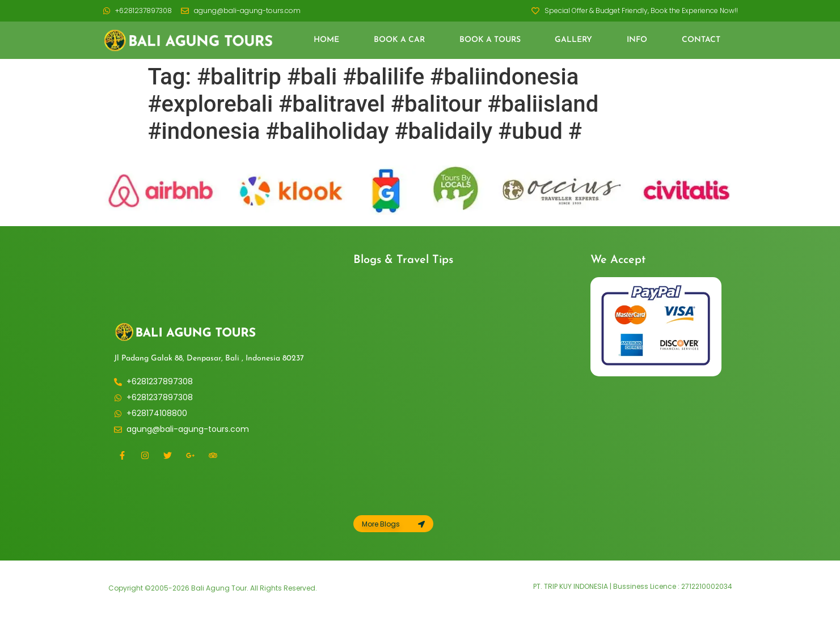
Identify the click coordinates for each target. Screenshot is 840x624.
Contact (701, 40)
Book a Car (399, 40)
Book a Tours (490, 40)
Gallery (573, 40)
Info (637, 40)
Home (326, 40)
